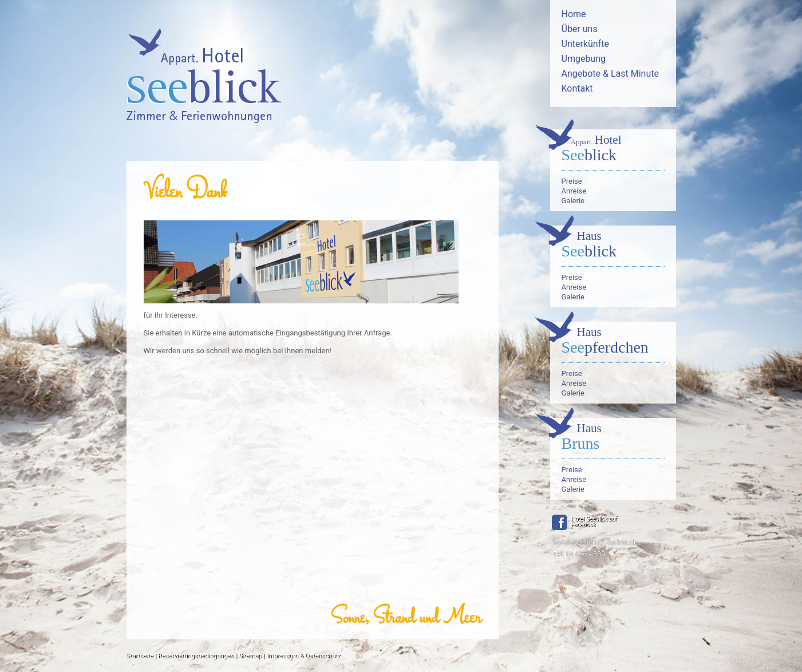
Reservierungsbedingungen (196, 656)
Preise (572, 181)
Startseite (140, 656)
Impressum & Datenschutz (304, 656)
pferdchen (613, 342)
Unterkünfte (585, 44)
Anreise (574, 191)
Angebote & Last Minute (610, 74)
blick (613, 149)
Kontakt (577, 88)
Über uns (580, 29)
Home (574, 14)
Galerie (573, 201)
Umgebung (584, 59)
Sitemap (250, 656)
